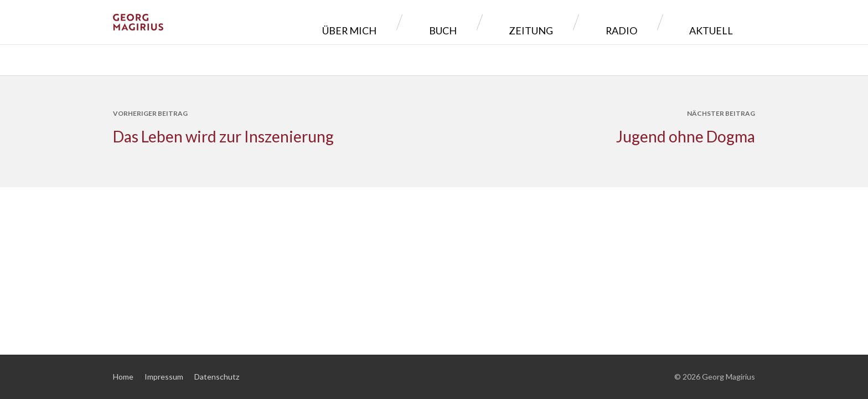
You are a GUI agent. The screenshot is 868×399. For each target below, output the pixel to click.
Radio (654, 22)
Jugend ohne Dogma (686, 136)
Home (123, 377)
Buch (526, 22)
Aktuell (719, 22)
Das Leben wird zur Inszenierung (223, 136)
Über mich (458, 22)
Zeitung (590, 22)
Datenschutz (217, 377)
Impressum (164, 377)
